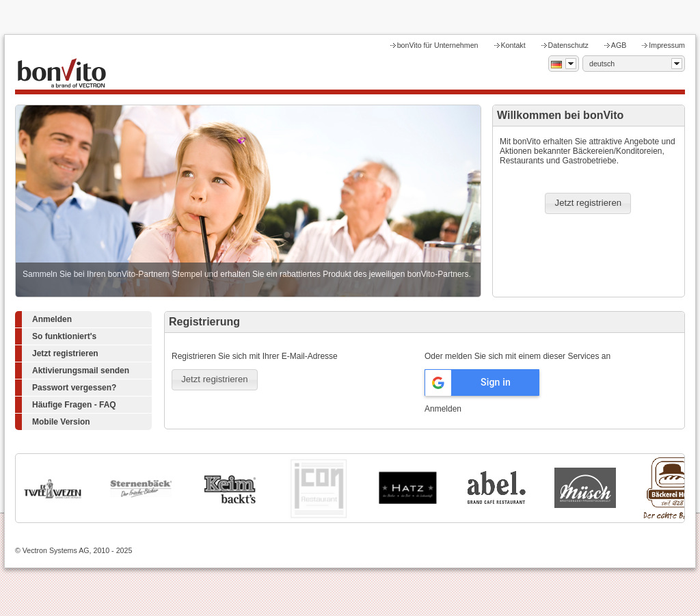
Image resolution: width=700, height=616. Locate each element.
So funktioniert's (64, 336)
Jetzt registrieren (65, 353)
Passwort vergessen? (74, 388)
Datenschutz (568, 45)
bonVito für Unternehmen (438, 45)
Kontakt (513, 45)
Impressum (667, 45)
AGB (619, 45)
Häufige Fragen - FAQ (74, 405)
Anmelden (52, 319)
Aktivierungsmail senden (81, 371)
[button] (588, 203)
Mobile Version (61, 422)
